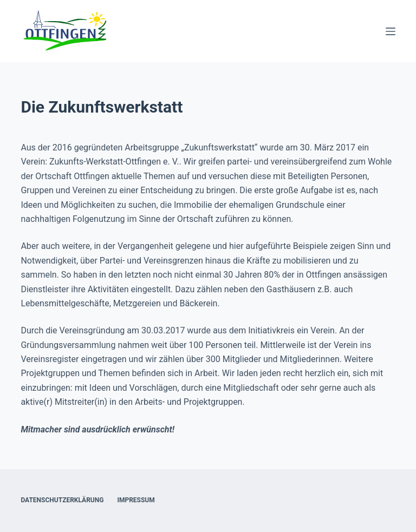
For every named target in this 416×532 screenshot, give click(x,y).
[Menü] (391, 31)
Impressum (136, 500)
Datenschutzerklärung (62, 500)
